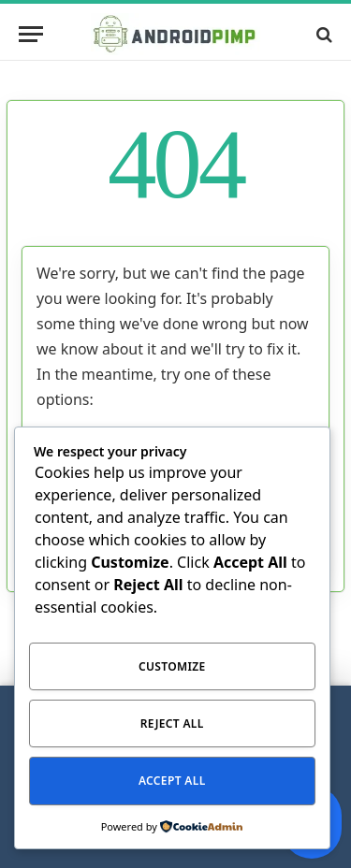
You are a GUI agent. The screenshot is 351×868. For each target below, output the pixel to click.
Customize (172, 666)
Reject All (172, 723)
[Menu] (31, 34)
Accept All (172, 781)
